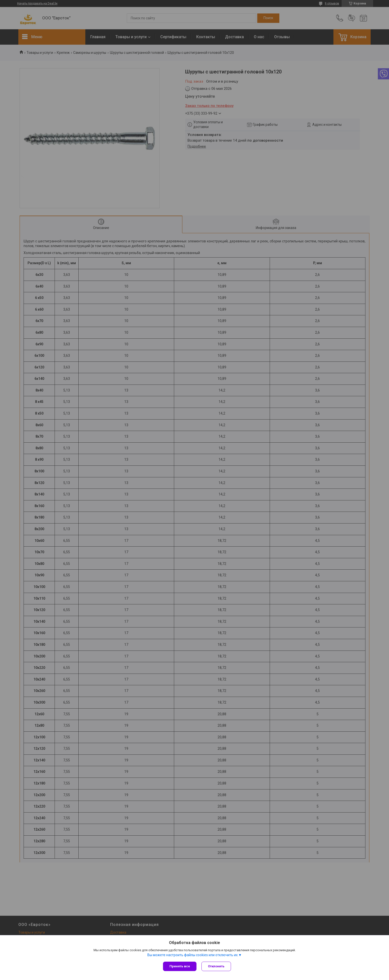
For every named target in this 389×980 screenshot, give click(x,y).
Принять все (180, 966)
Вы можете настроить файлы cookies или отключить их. (193, 955)
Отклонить (216, 966)
